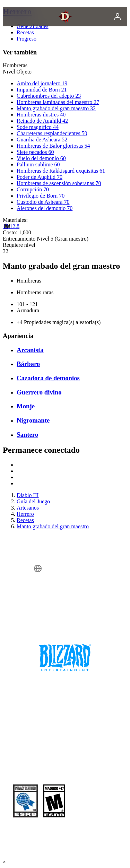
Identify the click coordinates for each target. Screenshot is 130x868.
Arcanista (30, 350)
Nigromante (33, 420)
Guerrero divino (39, 392)
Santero (27, 435)
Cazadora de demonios (48, 378)
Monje (26, 406)
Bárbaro (28, 364)
